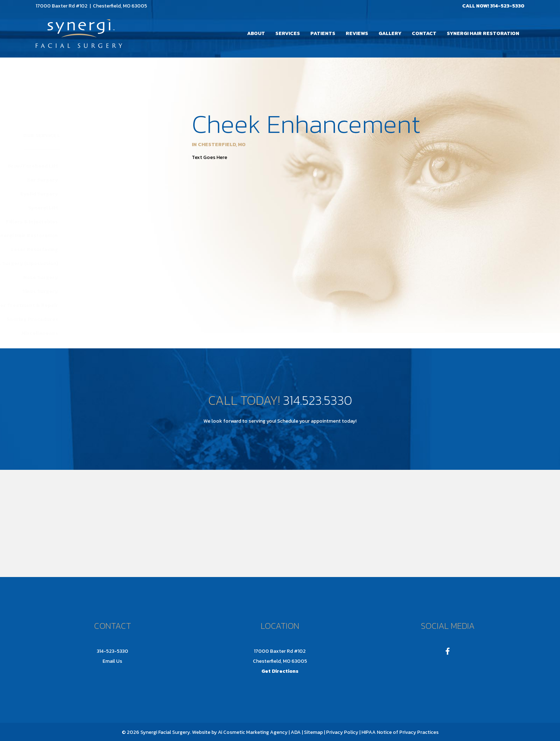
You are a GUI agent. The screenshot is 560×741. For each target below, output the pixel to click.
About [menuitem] (256, 33)
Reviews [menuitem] (357, 33)
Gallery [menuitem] (390, 33)
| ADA (295, 732)
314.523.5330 (317, 400)
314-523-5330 (507, 6)
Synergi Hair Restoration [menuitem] (483, 33)
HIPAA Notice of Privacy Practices (400, 732)
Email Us (112, 661)
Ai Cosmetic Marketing (243, 732)
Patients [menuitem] (323, 33)
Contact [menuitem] (424, 33)
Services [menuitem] (288, 33)
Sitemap (313, 732)
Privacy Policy (342, 732)
